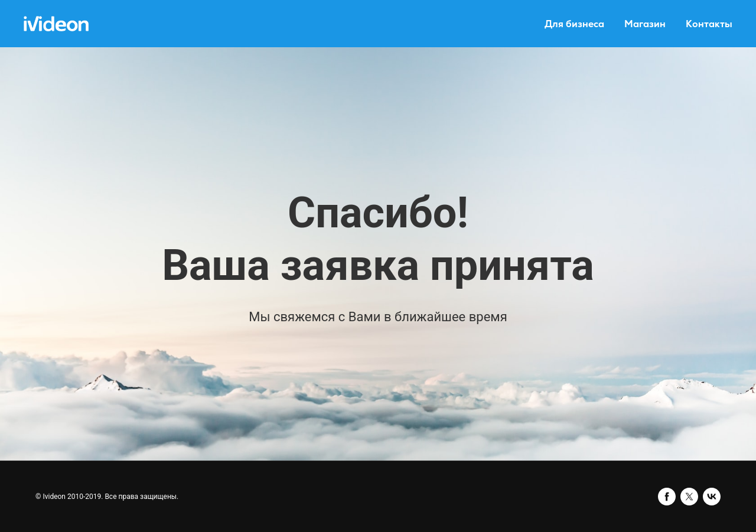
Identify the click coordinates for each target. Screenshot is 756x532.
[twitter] (689, 497)
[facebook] (667, 497)
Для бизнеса (574, 24)
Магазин (645, 24)
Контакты (709, 24)
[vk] (712, 497)
